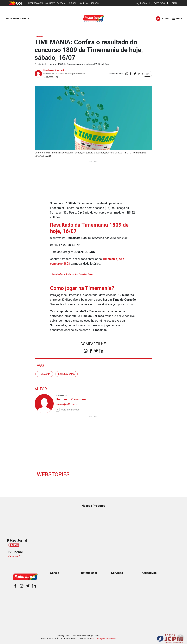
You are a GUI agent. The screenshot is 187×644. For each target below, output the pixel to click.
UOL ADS (95, 3)
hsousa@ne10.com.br (67, 404)
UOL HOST (50, 3)
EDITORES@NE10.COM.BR (104, 638)
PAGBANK (62, 3)
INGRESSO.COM (35, 3)
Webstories (53, 475)
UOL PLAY (83, 3)
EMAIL (172, 3)
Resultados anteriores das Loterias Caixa (72, 274)
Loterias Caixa (66, 374)
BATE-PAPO (157, 3)
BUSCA (141, 3)
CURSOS (73, 3)
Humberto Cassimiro (55, 70)
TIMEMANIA (44, 374)
